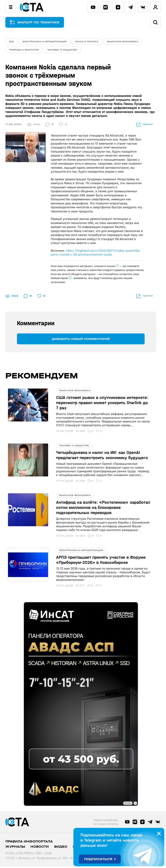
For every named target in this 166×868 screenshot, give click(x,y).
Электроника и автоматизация (45, 42)
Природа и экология (24, 51)
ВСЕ (12, 42)
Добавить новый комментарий (81, 340)
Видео (61, 848)
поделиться (140, 126)
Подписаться (98, 859)
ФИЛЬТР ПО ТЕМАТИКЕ (41, 22)
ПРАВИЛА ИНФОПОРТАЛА (29, 843)
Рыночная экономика (123, 42)
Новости (40, 848)
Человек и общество (62, 51)
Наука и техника (87, 42)
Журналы (15, 848)
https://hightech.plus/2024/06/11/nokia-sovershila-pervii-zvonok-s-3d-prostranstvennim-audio (96, 254)
